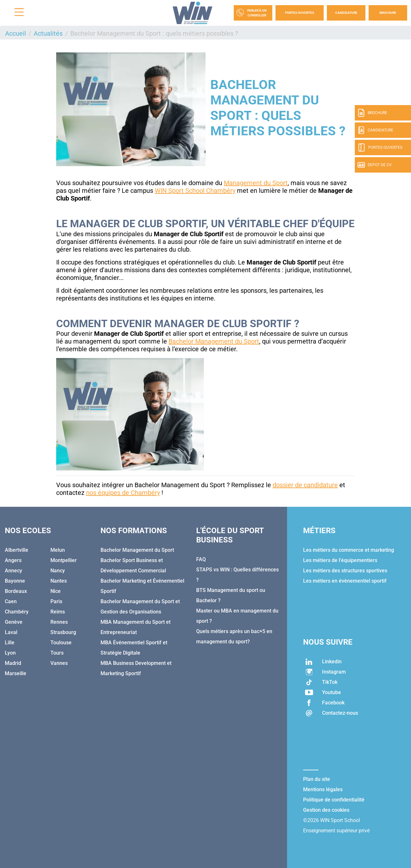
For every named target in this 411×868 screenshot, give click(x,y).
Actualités (48, 33)
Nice (56, 591)
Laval (11, 632)
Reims (58, 612)
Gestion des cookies (326, 810)
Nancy (58, 571)
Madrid (13, 663)
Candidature (346, 13)
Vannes (59, 663)
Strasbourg (63, 632)
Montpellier (64, 560)
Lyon (10, 653)
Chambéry (17, 612)
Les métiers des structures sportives (345, 571)
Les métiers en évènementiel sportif (345, 581)
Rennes (59, 622)
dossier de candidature (305, 485)
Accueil (16, 33)
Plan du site (317, 779)
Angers (13, 560)
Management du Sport (256, 183)
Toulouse (61, 643)
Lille (10, 643)
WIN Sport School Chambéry (195, 191)
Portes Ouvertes (300, 13)
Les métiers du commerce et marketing (349, 550)
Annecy (13, 571)
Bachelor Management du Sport (214, 341)
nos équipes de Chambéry (123, 493)
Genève (14, 622)
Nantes (59, 581)
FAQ (201, 559)
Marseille (16, 673)
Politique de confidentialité (334, 800)
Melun (58, 550)
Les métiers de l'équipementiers (340, 560)
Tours (57, 653)
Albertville (17, 550)
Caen (11, 601)
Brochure (388, 13)
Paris (56, 601)
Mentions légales (323, 789)
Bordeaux (16, 591)
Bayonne (15, 581)
